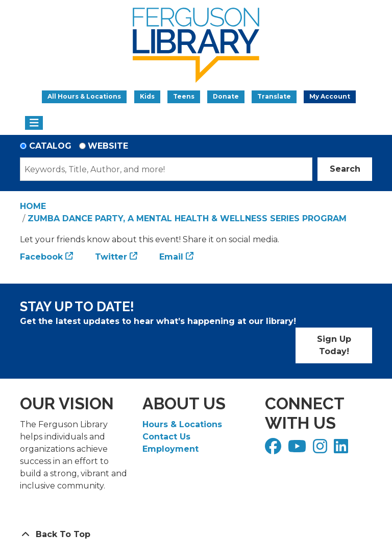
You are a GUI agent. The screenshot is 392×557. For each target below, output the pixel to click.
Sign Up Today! (334, 345)
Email (171, 257)
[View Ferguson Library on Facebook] (274, 449)
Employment (170, 449)
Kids (147, 96)
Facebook (41, 257)
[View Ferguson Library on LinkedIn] (342, 449)
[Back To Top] (196, 535)
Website (108, 146)
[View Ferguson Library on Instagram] (321, 449)
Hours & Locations (182, 424)
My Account (330, 96)
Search (345, 169)
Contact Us (166, 437)
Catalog (50, 146)
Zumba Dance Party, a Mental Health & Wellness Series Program (187, 218)
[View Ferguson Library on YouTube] (298, 449)
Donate (226, 96)
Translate (274, 96)
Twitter (111, 257)
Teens (184, 96)
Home (33, 206)
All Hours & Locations (84, 96)
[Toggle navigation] (34, 123)
